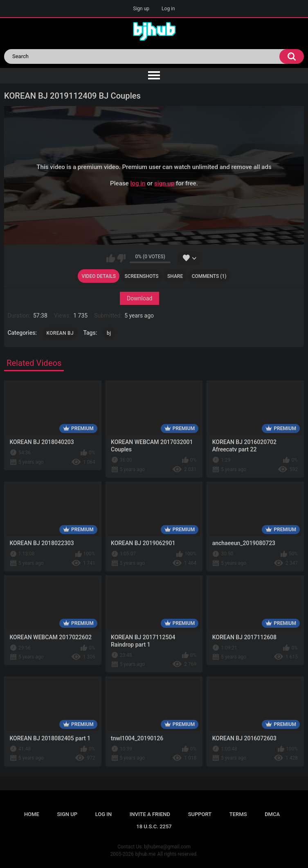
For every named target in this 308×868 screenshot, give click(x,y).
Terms (238, 814)
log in (138, 183)
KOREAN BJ (60, 333)
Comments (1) (209, 276)
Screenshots (142, 276)
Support (200, 814)
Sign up (141, 9)
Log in (168, 9)
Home (32, 814)
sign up (164, 183)
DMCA (272, 814)
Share (175, 276)
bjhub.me (146, 854)
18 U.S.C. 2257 (154, 826)
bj (109, 333)
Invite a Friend (150, 814)
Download (139, 298)
